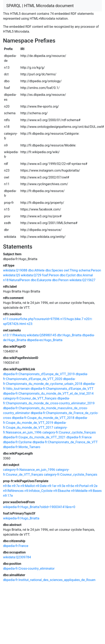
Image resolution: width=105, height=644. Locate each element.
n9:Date (41, 486)
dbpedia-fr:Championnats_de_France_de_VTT (65, 442)
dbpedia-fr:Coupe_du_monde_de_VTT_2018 (43, 418)
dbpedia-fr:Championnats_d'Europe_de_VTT (62, 389)
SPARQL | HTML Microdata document (40, 6)
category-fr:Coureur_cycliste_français (69, 432)
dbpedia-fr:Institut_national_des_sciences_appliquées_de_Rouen (49, 580)
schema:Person (90, 270)
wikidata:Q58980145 (41, 335)
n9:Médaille (79, 491)
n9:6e (70, 486)
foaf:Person (51, 275)
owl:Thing (71, 270)
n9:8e (7, 486)
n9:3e (61, 486)
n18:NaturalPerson (17, 280)
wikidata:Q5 (11, 275)
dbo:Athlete (36, 270)
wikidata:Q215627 (82, 280)
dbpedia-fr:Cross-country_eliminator (29, 569)
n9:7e (16, 486)
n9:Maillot (28, 486)
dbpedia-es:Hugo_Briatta (45, 340)
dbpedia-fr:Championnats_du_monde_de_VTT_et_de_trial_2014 (48, 394)
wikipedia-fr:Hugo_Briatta (21, 518)
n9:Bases (95, 491)
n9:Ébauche (62, 491)
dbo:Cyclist (68, 275)
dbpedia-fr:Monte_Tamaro (22, 447)
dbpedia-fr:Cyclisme (17, 442)
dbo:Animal (85, 275)
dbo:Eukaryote (41, 280)
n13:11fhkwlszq (14, 335)
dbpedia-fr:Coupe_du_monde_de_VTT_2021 (34, 437)
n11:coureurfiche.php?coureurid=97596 (31, 319)
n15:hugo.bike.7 (72, 319)
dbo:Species (54, 270)
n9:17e (8, 496)
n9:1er (52, 486)
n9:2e (94, 486)
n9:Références (13, 491)
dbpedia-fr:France (79, 437)
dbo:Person (60, 280)
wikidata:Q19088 (15, 270)
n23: (30, 324)
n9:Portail (82, 486)
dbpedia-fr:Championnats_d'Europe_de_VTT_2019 (39, 374)
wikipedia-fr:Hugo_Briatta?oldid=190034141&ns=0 (39, 507)
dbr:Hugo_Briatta (69, 335)
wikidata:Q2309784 (17, 557)
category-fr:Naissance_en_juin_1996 (29, 470)
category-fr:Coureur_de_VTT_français (30, 398)
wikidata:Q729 (31, 275)
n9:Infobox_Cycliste (39, 491)
